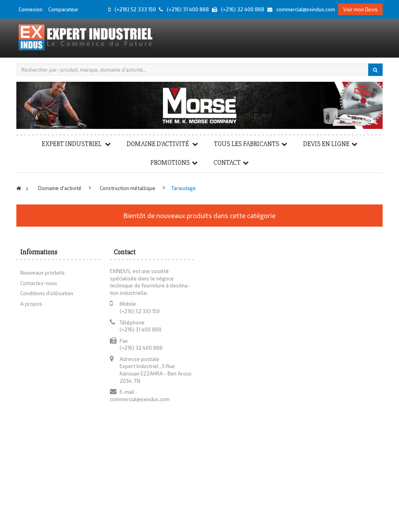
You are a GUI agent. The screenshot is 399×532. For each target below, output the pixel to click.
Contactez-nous (39, 283)
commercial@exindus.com (140, 399)
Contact (227, 163)
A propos (31, 304)
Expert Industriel (72, 144)
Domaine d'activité (158, 144)
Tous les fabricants (247, 144)
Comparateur (63, 9)
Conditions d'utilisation (47, 293)
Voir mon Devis (360, 9)
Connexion (31, 9)
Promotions (170, 163)
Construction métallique (128, 188)
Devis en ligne (326, 144)
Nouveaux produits (42, 273)
